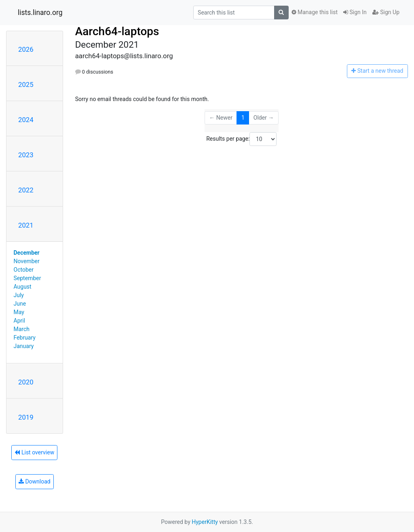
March (22, 329)
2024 (26, 120)
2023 (26, 155)
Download (35, 481)
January (24, 346)
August (23, 287)
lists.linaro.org (40, 13)
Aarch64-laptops (117, 31)
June (20, 304)
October (24, 270)
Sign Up (386, 12)
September (27, 278)
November (27, 261)
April (20, 321)
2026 (26, 49)
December (27, 253)
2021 (26, 225)
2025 (26, 84)
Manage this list (315, 12)
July (19, 295)
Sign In (355, 12)
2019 (26, 417)
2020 (26, 382)
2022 (26, 190)
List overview (34, 452)
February (25, 338)
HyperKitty (205, 522)
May (19, 312)
